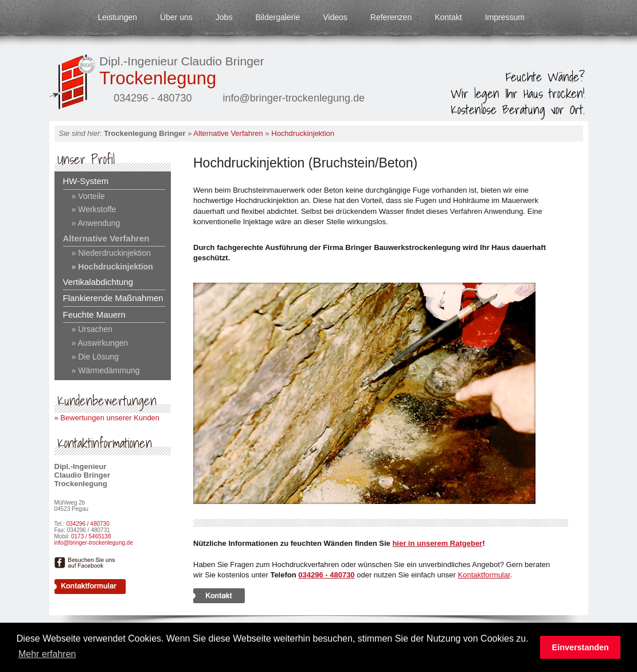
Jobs (224, 17)
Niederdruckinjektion (113, 253)
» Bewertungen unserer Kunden (107, 418)
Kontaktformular (484, 575)
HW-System (86, 181)
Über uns (176, 17)
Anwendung (98, 223)
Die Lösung (97, 357)
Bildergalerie (278, 17)
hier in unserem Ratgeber (437, 543)
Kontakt (448, 17)
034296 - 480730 (326, 575)
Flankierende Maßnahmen (113, 298)
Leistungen (118, 17)
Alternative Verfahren (228, 133)
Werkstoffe (96, 209)
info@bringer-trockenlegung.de (94, 543)
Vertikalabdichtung (98, 282)
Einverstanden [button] (581, 647)
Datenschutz (83, 52)
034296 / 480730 (88, 524)
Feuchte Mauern (94, 314)
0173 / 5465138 (91, 536)
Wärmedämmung (108, 370)
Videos (335, 17)
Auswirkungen (102, 343)
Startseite (61, 17)
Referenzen (391, 17)
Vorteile (90, 196)
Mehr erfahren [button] (47, 654)
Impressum (505, 17)
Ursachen (94, 329)
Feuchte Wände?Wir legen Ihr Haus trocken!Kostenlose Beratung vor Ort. (518, 93)
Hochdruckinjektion (303, 133)
